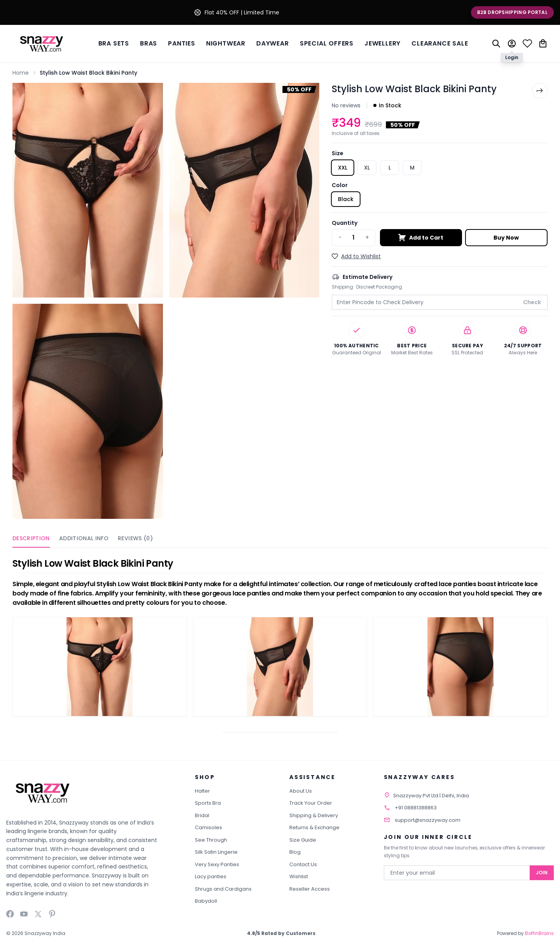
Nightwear (226, 43)
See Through (211, 840)
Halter (202, 791)
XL (367, 168)
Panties (182, 43)
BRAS (149, 43)
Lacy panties (211, 876)
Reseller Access (310, 889)
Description (31, 538)
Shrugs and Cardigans (223, 889)
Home (21, 73)
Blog (295, 852)
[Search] (496, 44)
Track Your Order (311, 803)
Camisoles (208, 827)
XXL (343, 168)
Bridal (202, 815)
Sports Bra (208, 803)
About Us (301, 791)
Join (542, 873)
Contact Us (303, 864)
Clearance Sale (440, 43)
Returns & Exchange (314, 827)
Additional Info (84, 538)
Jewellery (382, 43)
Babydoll (206, 901)
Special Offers (327, 43)
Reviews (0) (135, 538)
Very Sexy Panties (217, 864)
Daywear (273, 43)
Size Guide (303, 840)
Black (346, 199)
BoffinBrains (539, 933)
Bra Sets (114, 43)
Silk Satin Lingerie (216, 852)
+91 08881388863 (416, 808)
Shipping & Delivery (314, 815)
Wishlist (299, 876)
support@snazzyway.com (428, 820)
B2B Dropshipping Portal (512, 12)
